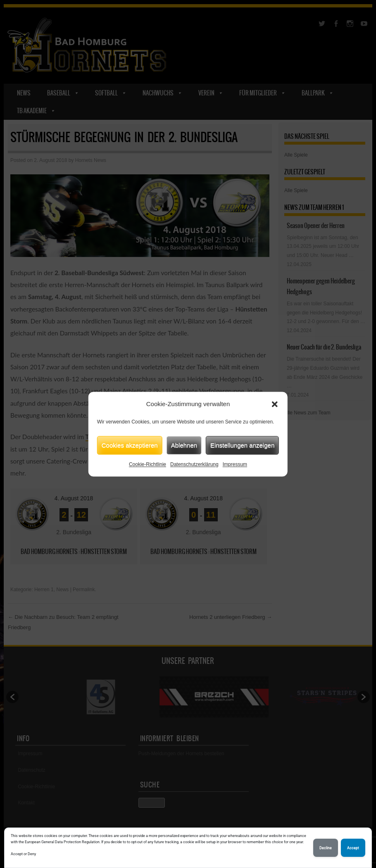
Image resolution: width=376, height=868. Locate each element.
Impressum (235, 464)
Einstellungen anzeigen (242, 445)
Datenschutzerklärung (194, 464)
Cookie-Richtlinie (148, 464)
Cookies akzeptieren (130, 445)
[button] (275, 404)
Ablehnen (184, 445)
